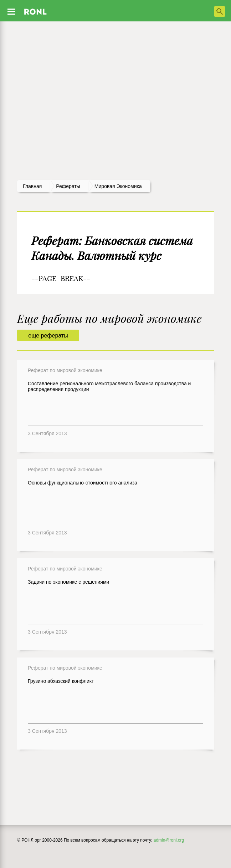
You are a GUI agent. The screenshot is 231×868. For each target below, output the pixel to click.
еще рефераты (48, 336)
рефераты (68, 186)
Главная (32, 186)
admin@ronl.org (169, 840)
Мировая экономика (118, 186)
